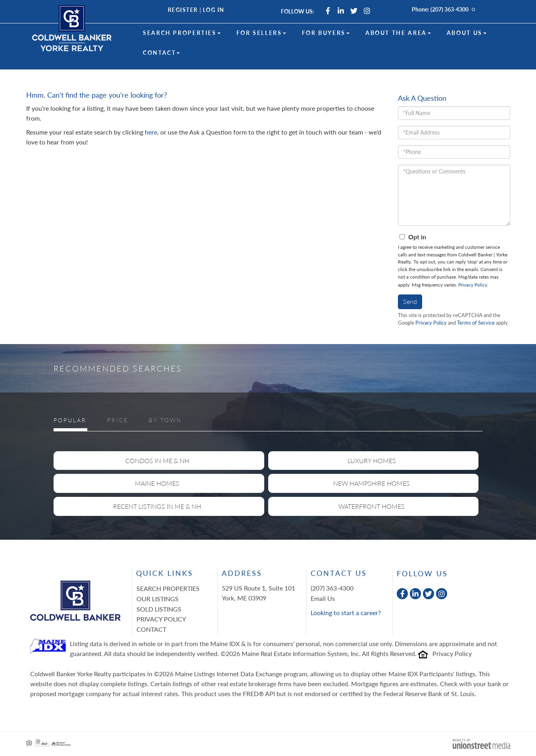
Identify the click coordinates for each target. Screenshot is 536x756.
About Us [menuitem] (467, 33)
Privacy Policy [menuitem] (161, 619)
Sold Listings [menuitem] (159, 609)
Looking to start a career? (346, 613)
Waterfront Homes (372, 506)
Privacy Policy (473, 285)
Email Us (323, 598)
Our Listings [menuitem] (158, 599)
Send (410, 301)
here (151, 132)
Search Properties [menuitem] (182, 33)
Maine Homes (157, 483)
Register (183, 10)
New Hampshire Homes (372, 483)
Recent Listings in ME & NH (157, 506)
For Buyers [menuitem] (326, 33)
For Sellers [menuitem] (261, 33)
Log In (214, 10)
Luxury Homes (372, 461)
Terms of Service (476, 323)
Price (118, 420)
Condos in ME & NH (157, 461)
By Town (165, 420)
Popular (70, 420)
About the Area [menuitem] (398, 33)
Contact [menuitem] (161, 53)
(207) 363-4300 (450, 9)
